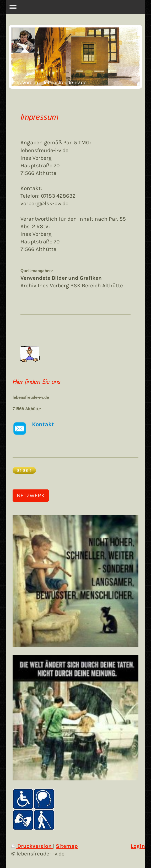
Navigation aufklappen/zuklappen (75, 7)
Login (138, 846)
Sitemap (67, 846)
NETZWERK (31, 495)
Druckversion (32, 846)
